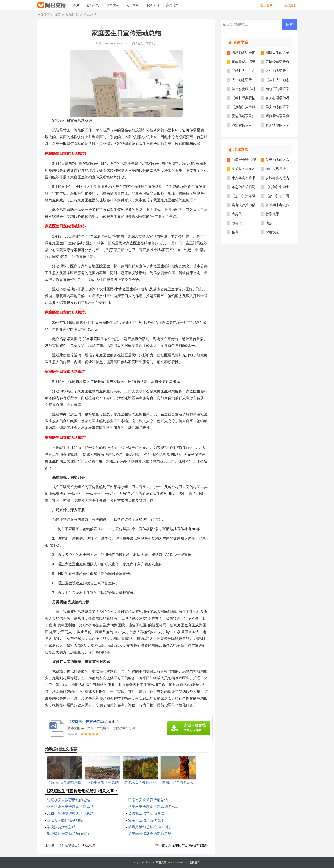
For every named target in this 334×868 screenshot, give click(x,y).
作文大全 (113, 5)
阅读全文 (138, 44)
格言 (235, 232)
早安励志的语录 (277, 107)
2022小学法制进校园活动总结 (70, 813)
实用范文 (172, 5)
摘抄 (269, 223)
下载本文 (151, 44)
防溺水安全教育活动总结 (148, 800)
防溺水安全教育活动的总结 (68, 800)
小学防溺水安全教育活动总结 (70, 807)
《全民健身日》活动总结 (76, 845)
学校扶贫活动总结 (61, 827)
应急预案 (272, 232)
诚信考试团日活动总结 (65, 820)
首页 (76, 5)
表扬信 (237, 214)
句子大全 (133, 5)
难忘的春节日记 (244, 187)
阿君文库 (161, 863)
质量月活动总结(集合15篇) (149, 827)
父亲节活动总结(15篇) (146, 820)
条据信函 (152, 5)
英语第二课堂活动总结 (146, 813)
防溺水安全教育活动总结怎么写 (153, 807)
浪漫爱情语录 (242, 125)
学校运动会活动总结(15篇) (68, 834)
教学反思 (272, 214)
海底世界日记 (276, 169)
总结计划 (93, 5)
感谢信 (237, 223)
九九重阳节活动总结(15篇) (188, 845)
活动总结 (90, 15)
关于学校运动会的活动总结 (150, 834)
